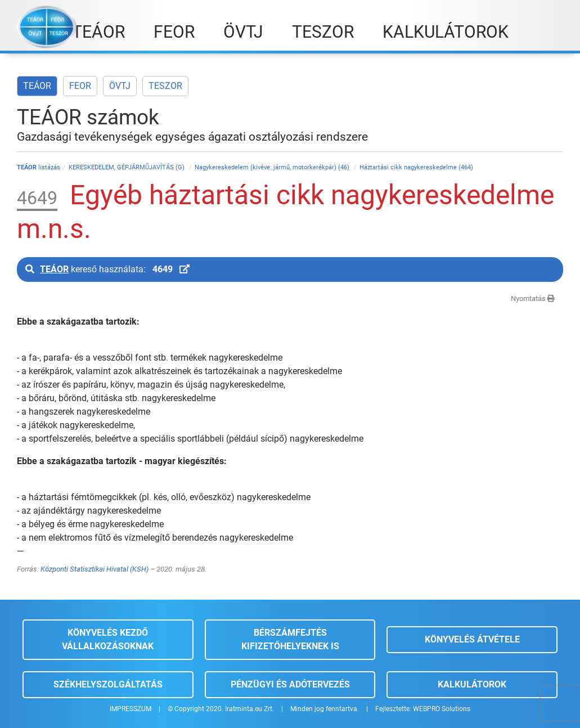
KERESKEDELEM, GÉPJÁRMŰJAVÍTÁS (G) (127, 167)
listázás (39, 167)
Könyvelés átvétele (472, 639)
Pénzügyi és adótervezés (290, 684)
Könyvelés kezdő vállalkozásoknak (108, 639)
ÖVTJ (120, 86)
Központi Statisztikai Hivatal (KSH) (95, 569)
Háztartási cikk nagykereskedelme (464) (416, 167)
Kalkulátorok (472, 684)
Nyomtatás (533, 298)
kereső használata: (107, 269)
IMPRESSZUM (131, 709)
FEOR (80, 86)
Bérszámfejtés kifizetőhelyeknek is (290, 639)
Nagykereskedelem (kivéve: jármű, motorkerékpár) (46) (273, 167)
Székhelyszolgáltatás (108, 684)
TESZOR (165, 86)
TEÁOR (37, 86)
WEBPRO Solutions (442, 709)
